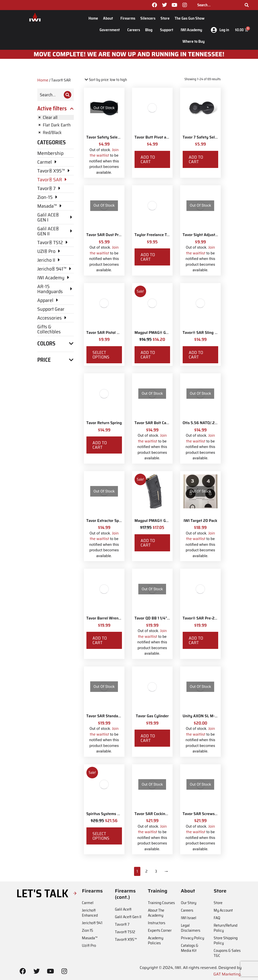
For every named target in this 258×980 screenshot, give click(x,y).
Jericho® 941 (92, 923)
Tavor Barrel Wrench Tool (109, 618)
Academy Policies (156, 940)
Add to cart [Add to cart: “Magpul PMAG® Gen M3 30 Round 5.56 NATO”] (148, 543)
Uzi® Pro (89, 945)
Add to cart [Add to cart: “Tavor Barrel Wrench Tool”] (100, 640)
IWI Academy (193, 30)
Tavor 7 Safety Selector (203, 137)
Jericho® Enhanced (90, 913)
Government (111, 30)
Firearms (128, 18)
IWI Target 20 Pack (201, 521)
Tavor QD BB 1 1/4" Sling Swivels (163, 618)
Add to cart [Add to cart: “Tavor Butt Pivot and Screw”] (148, 159)
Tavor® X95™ (126, 939)
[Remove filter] (56, 117)
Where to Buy (193, 41)
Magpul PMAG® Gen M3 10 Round (164, 333)
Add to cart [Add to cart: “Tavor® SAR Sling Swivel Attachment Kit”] (196, 355)
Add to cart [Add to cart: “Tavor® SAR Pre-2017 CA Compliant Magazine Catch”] (196, 640)
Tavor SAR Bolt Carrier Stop (159, 423)
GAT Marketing (227, 974)
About (109, 18)
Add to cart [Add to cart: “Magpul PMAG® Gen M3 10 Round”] (148, 355)
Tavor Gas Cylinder (152, 716)
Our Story (189, 903)
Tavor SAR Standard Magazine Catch (119, 716)
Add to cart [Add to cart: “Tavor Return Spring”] (100, 445)
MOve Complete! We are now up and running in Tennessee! (129, 54)
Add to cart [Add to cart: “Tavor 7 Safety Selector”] (196, 159)
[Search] (247, 5)
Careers (134, 30)
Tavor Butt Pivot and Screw (158, 137)
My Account (223, 910)
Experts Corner (160, 930)
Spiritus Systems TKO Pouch (111, 814)
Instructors (157, 923)
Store (165, 18)
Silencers (148, 18)
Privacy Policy (192, 938)
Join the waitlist (104, 153)
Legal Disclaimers (191, 928)
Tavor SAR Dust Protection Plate (115, 235)
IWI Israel (189, 918)
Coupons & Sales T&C (227, 953)
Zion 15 (88, 930)
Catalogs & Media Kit (190, 948)
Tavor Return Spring (104, 423)
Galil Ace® (123, 909)
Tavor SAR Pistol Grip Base (110, 333)
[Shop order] (105, 80)
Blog (150, 30)
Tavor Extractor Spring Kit (109, 521)
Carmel (88, 903)
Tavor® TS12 (125, 932)
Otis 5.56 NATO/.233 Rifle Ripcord (213, 423)
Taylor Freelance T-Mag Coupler (162, 235)
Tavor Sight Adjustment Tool (208, 235)
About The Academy (156, 913)
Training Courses (161, 903)
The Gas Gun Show (190, 18)
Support (168, 30)
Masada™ (90, 938)
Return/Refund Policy (225, 928)
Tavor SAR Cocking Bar (155, 814)
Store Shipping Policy (226, 940)
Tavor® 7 (122, 924)
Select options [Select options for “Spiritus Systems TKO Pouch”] (101, 836)
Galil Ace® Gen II (128, 917)
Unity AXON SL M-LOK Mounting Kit (214, 716)
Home (93, 18)
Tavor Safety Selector (105, 137)
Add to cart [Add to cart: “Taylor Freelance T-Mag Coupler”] (148, 257)
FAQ (217, 918)
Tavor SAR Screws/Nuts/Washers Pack (217, 814)
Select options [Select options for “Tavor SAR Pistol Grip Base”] (101, 355)
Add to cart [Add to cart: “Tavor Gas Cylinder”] (148, 738)
